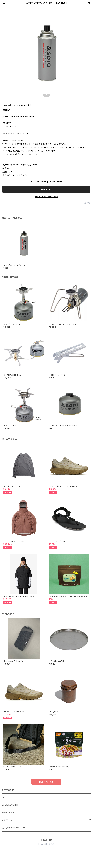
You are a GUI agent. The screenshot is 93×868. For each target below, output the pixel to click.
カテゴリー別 (7, 820)
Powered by (46, 844)
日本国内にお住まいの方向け (46, 197)
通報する (87, 203)
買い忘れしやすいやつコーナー (14, 828)
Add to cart (47, 189)
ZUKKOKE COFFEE (10, 805)
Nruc (4, 797)
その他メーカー (8, 812)
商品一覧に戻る (46, 782)
